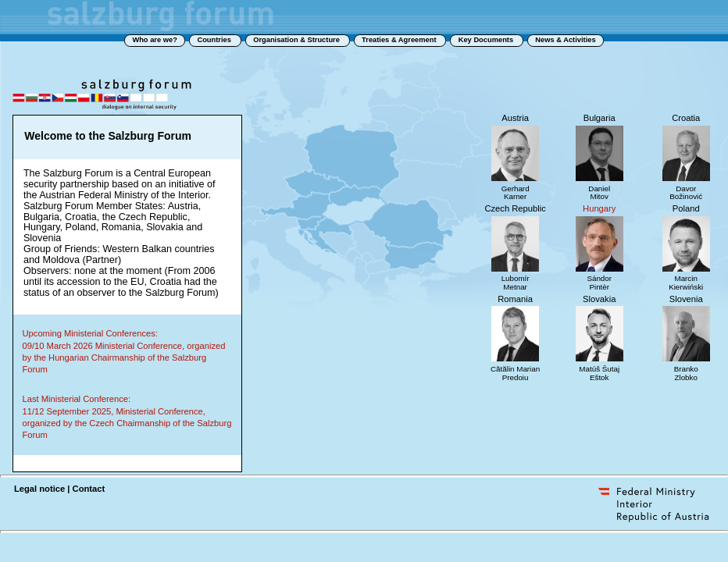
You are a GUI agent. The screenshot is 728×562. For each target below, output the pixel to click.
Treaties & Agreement (400, 40)
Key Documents (487, 40)
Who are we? (154, 40)
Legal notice (39, 489)
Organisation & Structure (297, 40)
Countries (215, 40)
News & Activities (565, 40)
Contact (89, 489)
